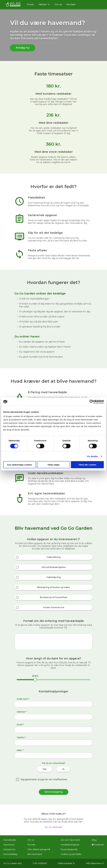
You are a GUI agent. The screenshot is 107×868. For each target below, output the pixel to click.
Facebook (98, 845)
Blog (94, 840)
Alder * (20, 750)
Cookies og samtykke (71, 854)
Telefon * (21, 737)
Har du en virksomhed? (54, 763)
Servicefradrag (10, 854)
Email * (20, 725)
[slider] (35, 680)
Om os (59, 4)
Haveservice (9, 849)
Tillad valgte (53, 465)
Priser (31, 4)
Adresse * (22, 712)
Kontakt (71, 4)
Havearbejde (10, 840)
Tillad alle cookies (87, 465)
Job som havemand (70, 840)
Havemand (9, 845)
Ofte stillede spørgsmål (39, 849)
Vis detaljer (93, 456)
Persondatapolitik (69, 849)
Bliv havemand (35, 854)
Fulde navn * (23, 699)
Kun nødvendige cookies (20, 465)
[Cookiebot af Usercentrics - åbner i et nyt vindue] (92, 402)
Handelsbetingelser (70, 845)
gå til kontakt (54, 827)
